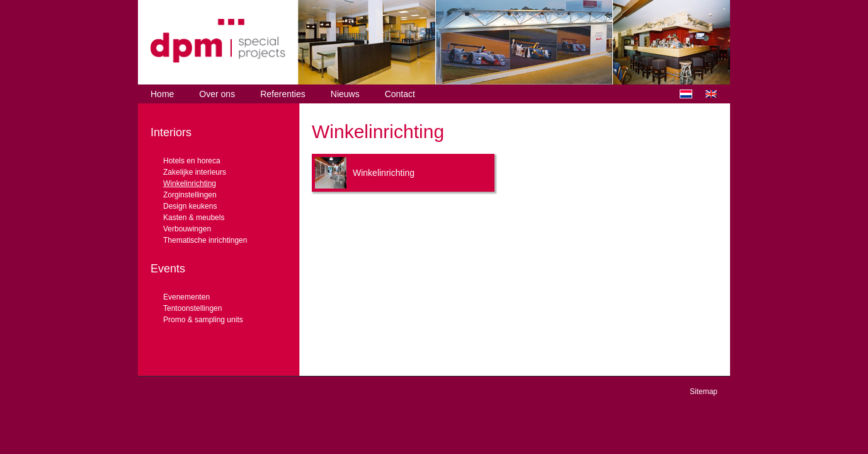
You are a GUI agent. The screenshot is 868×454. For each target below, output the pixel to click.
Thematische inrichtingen (205, 240)
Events (168, 269)
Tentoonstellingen (192, 308)
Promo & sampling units (203, 320)
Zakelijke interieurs (195, 172)
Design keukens (190, 206)
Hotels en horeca (192, 161)
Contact (400, 94)
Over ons (217, 94)
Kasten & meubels (194, 218)
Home (162, 94)
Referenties (283, 94)
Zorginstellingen (190, 195)
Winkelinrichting (190, 183)
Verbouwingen (187, 229)
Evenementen (186, 297)
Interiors (171, 132)
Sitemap (704, 392)
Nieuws (345, 94)
